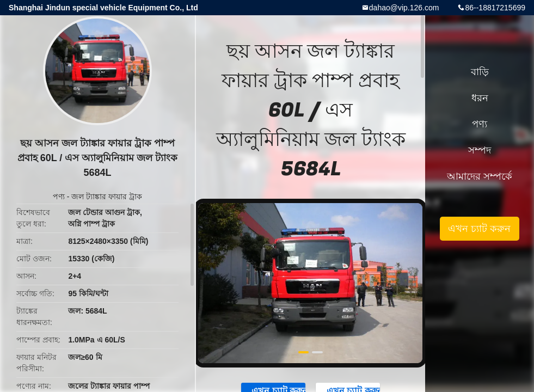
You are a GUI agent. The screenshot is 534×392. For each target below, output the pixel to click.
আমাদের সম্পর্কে (480, 176)
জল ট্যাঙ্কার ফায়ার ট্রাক (107, 197)
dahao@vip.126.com (404, 8)
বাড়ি (480, 72)
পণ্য (59, 197)
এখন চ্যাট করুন (479, 229)
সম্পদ (480, 150)
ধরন (480, 98)
